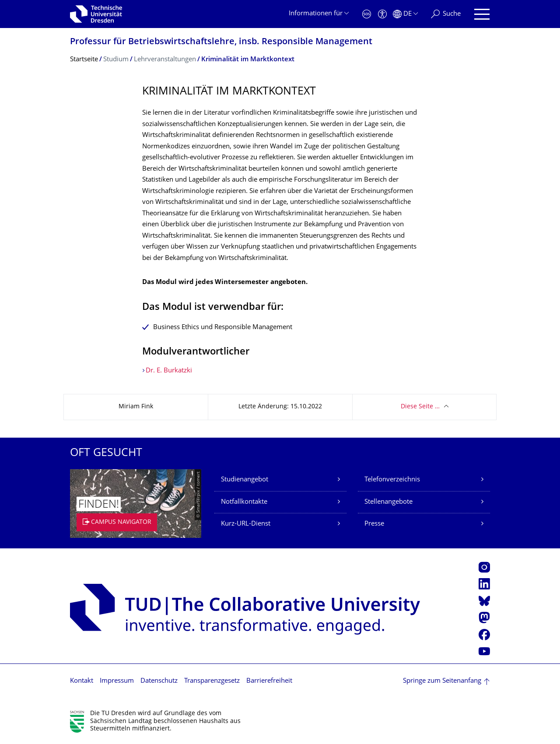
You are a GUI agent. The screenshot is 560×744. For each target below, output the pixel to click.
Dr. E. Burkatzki (170, 371)
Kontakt (82, 681)
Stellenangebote (388, 502)
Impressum (117, 681)
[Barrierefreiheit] (382, 14)
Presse (374, 524)
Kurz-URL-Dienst (246, 524)
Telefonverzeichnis (392, 480)
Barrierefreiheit (269, 681)
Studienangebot (245, 480)
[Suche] (446, 14)
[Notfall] (367, 14)
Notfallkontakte (244, 502)
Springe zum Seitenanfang (442, 681)
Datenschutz (159, 681)
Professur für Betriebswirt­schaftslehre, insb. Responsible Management (221, 42)
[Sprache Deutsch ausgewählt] (405, 14)
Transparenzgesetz (212, 681)
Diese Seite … (420, 407)
